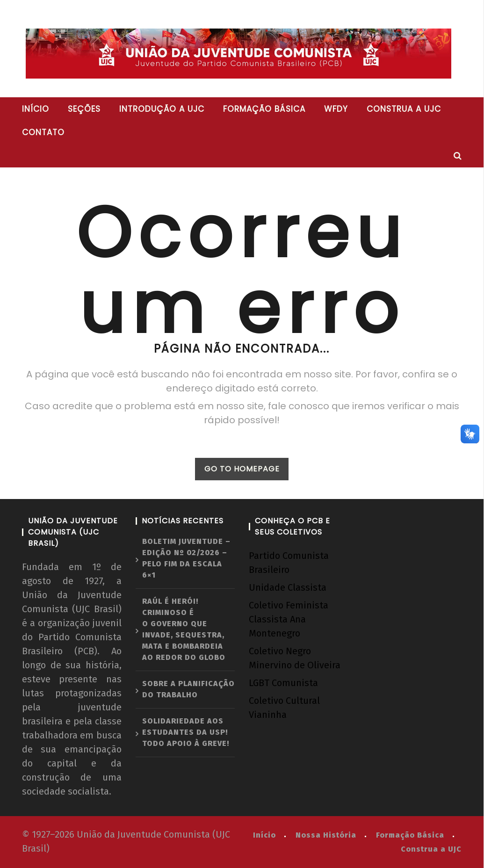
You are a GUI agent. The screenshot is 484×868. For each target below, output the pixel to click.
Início (36, 109)
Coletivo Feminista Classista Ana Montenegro (289, 619)
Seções (84, 109)
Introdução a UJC (162, 109)
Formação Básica (410, 835)
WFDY (336, 109)
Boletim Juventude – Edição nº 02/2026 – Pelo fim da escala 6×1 (186, 558)
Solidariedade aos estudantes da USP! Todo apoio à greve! (186, 732)
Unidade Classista (288, 587)
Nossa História (326, 835)
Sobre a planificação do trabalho (188, 689)
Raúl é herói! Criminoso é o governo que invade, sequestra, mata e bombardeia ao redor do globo (184, 629)
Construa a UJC (404, 109)
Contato (43, 132)
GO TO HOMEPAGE (242, 469)
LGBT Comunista (283, 683)
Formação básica (264, 109)
